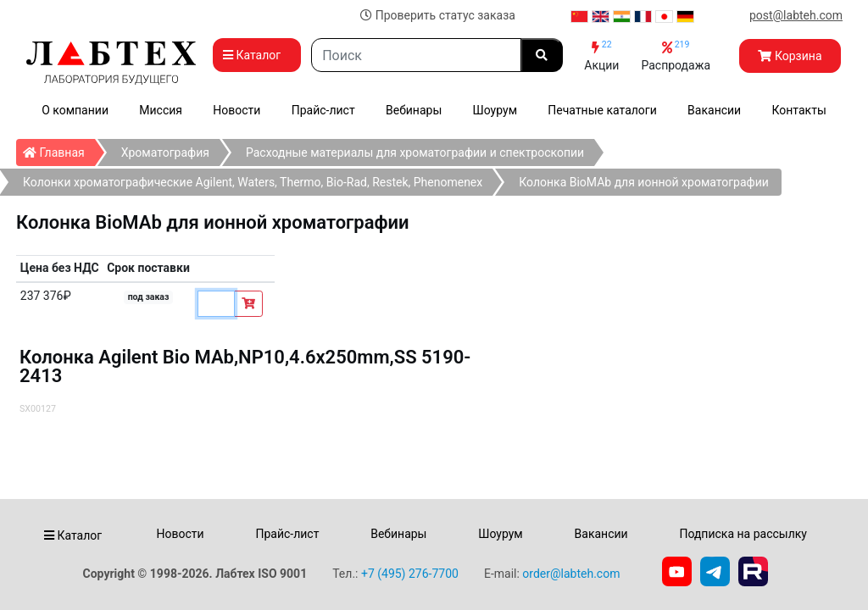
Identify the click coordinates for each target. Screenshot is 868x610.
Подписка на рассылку (743, 534)
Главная (59, 149)
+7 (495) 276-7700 (410, 574)
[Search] (416, 55)
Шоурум (495, 110)
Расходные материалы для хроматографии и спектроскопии (415, 152)
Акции (601, 55)
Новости (236, 110)
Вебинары (414, 110)
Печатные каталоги (602, 110)
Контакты (799, 110)
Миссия (161, 110)
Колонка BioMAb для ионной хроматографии (644, 182)
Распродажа (676, 55)
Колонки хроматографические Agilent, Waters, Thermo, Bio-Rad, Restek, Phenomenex (253, 182)
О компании (75, 110)
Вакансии (714, 110)
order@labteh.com (571, 574)
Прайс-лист (323, 110)
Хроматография (165, 152)
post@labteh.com (796, 15)
